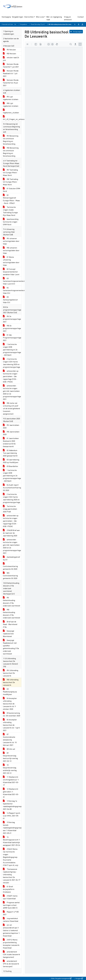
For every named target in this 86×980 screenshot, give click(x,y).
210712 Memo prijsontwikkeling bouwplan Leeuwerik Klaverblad (11, 944)
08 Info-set (9, 749)
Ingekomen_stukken (11, 111)
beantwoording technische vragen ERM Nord (11, 222)
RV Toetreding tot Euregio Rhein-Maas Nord (10, 172)
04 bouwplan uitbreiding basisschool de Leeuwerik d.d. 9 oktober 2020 (10, 704)
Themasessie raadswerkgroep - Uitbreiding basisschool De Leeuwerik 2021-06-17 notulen (12, 876)
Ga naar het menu (1, 2)
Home (16, 24)
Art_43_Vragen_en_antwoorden (12, 118)
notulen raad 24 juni (11, 59)
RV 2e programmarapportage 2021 (12, 319)
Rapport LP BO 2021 (11, 913)
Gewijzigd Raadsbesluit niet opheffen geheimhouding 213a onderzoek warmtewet (11, 647)
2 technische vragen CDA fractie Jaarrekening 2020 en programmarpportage (11, 363)
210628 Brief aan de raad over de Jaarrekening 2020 (11, 533)
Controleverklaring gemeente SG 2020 (10, 566)
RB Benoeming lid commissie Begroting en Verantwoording (11, 152)
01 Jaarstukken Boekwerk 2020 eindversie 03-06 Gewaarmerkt (11, 442)
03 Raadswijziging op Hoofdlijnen (10, 692)
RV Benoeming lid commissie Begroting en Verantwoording (11, 140)
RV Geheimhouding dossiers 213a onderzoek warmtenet (12, 602)
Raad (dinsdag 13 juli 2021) (39, 24)
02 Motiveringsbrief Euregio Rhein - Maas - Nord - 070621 (11, 199)
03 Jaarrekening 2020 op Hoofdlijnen (11, 461)
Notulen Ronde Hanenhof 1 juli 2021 (11, 65)
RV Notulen (9, 50)
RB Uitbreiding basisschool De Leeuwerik (11, 682)
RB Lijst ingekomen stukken (11, 105)
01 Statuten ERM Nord (12, 190)
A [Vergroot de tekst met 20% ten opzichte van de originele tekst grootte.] (79, 24)
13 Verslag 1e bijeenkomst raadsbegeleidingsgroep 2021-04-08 (12, 805)
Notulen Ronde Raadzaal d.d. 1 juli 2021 (11, 73)
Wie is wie (40, 17)
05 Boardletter (11, 466)
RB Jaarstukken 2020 (11, 433)
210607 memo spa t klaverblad (10, 897)
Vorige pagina (76, 32)
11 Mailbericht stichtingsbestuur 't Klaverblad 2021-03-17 (11, 781)
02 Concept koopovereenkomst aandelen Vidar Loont (11, 272)
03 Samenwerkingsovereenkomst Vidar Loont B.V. (12, 281)
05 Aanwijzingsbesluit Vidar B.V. (10, 300)
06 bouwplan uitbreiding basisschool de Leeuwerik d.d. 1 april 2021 (11, 725)
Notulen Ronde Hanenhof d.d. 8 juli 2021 (11, 83)
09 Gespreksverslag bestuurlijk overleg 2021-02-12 (10, 757)
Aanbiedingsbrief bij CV (11, 558)
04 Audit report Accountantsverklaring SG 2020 (12, 488)
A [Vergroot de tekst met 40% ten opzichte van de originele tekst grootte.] (82, 24)
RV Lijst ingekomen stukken (11, 98)
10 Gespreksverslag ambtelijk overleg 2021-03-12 (10, 769)
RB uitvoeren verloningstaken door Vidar (11, 250)
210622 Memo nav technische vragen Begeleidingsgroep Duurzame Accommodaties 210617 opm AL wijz (11, 857)
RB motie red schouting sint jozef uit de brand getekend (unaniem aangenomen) (11, 408)
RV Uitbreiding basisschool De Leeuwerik (11, 673)
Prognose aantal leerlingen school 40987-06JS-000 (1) (11, 905)
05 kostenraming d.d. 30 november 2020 (12, 714)
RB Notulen (9, 53)
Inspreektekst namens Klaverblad (11, 920)
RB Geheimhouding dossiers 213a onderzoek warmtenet (12, 614)
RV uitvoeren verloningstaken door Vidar (11, 241)
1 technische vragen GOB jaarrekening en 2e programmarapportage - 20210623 (12, 350)
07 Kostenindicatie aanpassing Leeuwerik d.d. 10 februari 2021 (10, 740)
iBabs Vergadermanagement (61, 978)
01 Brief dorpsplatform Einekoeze (9, 889)
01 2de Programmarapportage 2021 (12, 338)
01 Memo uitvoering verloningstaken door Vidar (11, 261)
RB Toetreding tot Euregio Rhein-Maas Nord (10, 182)
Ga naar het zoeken (0, 2)
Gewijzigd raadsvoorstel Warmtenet (8, 634)
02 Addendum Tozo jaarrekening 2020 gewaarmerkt (10, 453)
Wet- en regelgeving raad (54, 18)
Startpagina (6, 17)
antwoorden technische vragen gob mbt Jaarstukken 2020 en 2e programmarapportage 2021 (12, 392)
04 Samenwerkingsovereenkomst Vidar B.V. (12, 290)
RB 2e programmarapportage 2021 (12, 328)
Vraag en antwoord (68, 18)
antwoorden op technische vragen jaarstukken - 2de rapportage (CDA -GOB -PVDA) (11, 376)
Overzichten (29, 17)
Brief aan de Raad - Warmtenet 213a (10, 624)
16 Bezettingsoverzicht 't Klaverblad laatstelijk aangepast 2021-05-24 (11, 841)
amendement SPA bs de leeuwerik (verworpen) (11, 964)
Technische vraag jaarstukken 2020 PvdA (10, 509)
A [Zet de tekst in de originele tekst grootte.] (75, 24)
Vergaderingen (18, 17)
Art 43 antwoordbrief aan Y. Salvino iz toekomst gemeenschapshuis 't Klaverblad (11, 930)
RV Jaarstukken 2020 (11, 426)
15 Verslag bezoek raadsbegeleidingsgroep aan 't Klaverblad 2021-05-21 (12, 828)
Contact (81, 17)
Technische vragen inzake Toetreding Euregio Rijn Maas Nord (10, 211)
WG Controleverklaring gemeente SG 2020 (10, 576)
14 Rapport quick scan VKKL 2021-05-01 (12, 816)
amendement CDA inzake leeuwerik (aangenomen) (11, 954)
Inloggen (79, 978)
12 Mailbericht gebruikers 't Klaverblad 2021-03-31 (11, 793)
